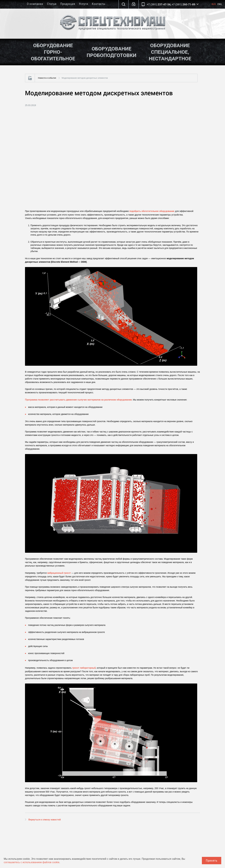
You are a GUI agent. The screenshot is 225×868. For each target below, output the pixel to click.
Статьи (52, 4)
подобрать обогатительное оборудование (152, 211)
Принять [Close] (212, 861)
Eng (220, 4)
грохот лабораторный (84, 668)
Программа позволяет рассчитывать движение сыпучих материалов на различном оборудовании (78, 400)
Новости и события (47, 78)
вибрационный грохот (59, 573)
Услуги (84, 4)
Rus (214, 4)
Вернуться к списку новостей (45, 819)
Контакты (99, 4)
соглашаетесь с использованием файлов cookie (32, 862)
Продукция (68, 4)
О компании (35, 4)
